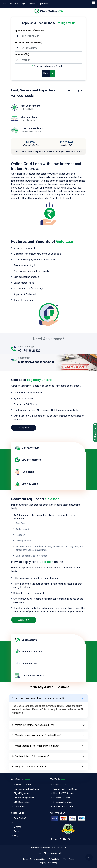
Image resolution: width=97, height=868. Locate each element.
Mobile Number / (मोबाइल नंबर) (29, 42)
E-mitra (17, 827)
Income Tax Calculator (63, 806)
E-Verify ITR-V (60, 785)
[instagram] (60, 839)
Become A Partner (62, 798)
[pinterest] (69, 839)
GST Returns (20, 806)
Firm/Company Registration (27, 789)
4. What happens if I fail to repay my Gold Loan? (36, 746)
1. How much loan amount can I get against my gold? (39, 698)
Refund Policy (55, 859)
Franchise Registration (38, 4)
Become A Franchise (63, 802)
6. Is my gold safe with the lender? (30, 767)
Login (23, 4)
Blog (16, 836)
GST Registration (22, 802)
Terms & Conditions (38, 859)
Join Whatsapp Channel (48, 853)
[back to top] (89, 857)
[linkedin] (64, 839)
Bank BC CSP (20, 818)
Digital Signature (22, 793)
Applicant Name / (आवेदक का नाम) (30, 30)
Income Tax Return (23, 785)
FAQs (26, 859)
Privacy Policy (68, 859)
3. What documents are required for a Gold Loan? (37, 735)
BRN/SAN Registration (24, 798)
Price (16, 831)
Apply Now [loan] (24, 428)
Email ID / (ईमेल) (23, 54)
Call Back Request (95, 432)
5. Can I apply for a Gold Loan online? (31, 756)
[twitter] (56, 839)
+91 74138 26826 (10, 4)
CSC (16, 823)
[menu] (94, 3)
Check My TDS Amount (64, 793)
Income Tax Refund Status (65, 789)
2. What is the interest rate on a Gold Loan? (34, 725)
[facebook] (52, 839)
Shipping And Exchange (48, 863)
